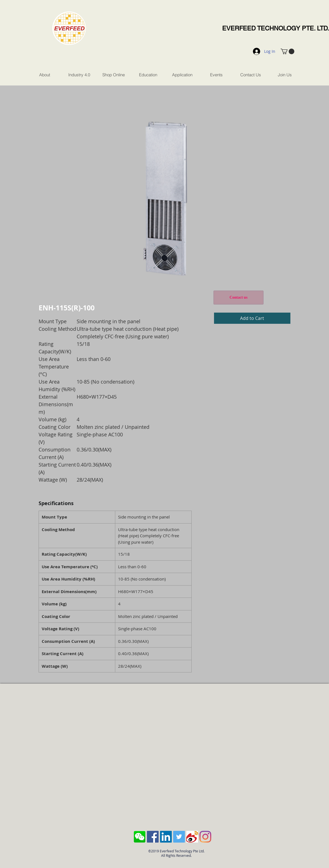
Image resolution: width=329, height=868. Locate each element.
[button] (287, 51)
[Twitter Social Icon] (179, 837)
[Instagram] (205, 837)
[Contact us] (238, 298)
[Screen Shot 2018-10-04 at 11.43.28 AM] (140, 837)
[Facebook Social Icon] (153, 837)
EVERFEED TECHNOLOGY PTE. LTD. (276, 28)
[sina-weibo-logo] (192, 837)
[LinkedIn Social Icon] (166, 837)
